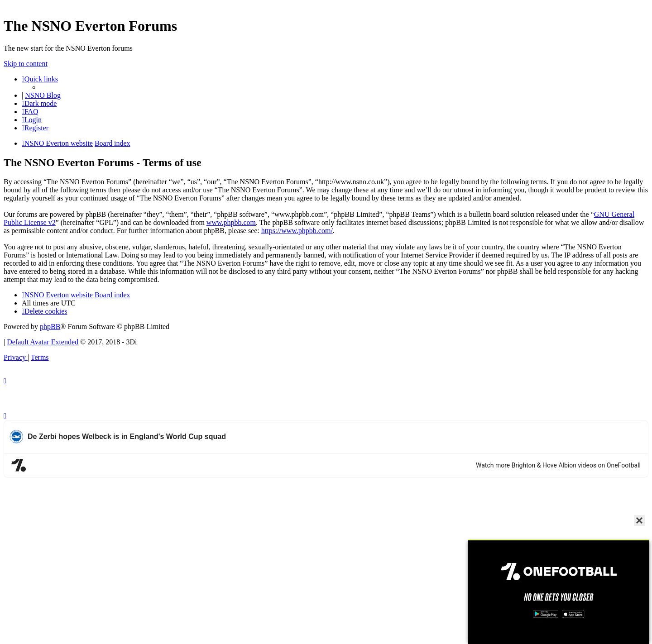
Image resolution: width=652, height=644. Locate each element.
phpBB (50, 327)
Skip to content (26, 64)
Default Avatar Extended (43, 342)
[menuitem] (30, 112)
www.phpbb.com (231, 222)
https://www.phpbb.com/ (297, 231)
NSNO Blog (43, 95)
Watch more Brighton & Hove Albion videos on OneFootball (558, 465)
